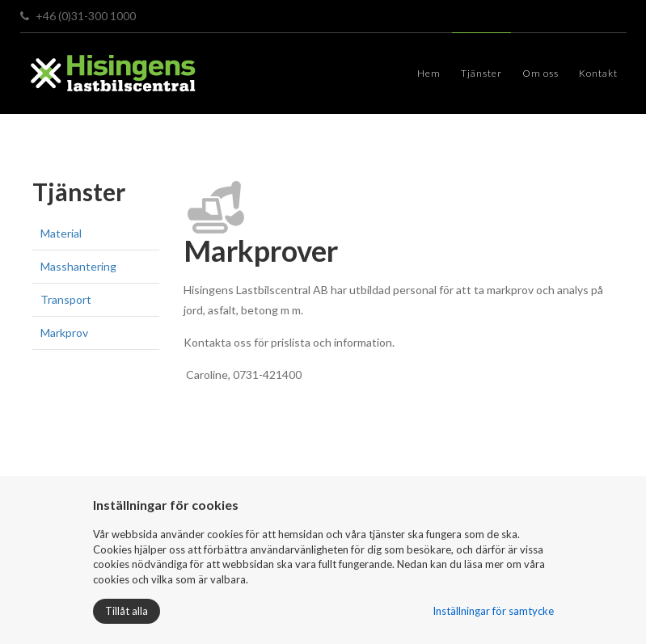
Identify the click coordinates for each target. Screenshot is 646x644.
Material (61, 233)
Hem (429, 73)
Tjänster (481, 73)
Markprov (64, 333)
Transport (66, 299)
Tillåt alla (127, 611)
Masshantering (78, 266)
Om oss (540, 73)
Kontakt (598, 73)
